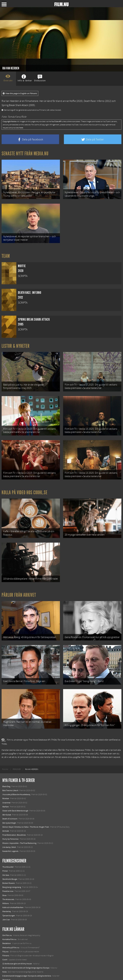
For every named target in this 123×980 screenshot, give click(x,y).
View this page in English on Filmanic (20, 93)
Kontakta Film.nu (9, 926)
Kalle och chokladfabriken (13, 894)
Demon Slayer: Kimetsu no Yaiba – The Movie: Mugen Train (26, 813)
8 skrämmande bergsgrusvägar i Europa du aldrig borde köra (27, 962)
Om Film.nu (7, 922)
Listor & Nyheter (16, 343)
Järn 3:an (6, 906)
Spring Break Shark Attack (15, 105)
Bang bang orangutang (12, 873)
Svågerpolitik (8, 974)
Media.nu (6, 970)
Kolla (4, 958)
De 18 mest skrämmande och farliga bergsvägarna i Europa (26, 954)
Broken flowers (9, 869)
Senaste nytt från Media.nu (25, 154)
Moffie (73, 101)
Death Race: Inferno (94, 101)
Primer (5, 857)
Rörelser (6, 785)
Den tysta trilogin (9, 809)
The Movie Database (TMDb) (78, 736)
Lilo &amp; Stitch (9, 833)
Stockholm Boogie (10, 865)
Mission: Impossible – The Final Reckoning (19, 829)
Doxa (4, 882)
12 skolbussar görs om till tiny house (17, 950)
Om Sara (6, 861)
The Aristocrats (8, 886)
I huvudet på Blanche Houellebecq (16, 781)
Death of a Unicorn (10, 805)
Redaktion (7, 930)
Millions (6, 890)
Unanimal (6, 789)
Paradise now (8, 878)
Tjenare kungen (9, 902)
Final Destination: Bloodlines (14, 821)
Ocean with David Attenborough (15, 797)
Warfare (6, 793)
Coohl (5, 946)
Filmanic (6, 942)
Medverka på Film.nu (11, 934)
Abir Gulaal (7, 801)
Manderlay (7, 898)
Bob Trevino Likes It (10, 777)
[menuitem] (5, 756)
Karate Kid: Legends (10, 837)
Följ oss (5, 938)
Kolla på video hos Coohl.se (25, 486)
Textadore (6, 966)
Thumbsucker (8, 853)
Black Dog (6, 773)
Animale (6, 817)
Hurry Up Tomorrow (10, 825)
